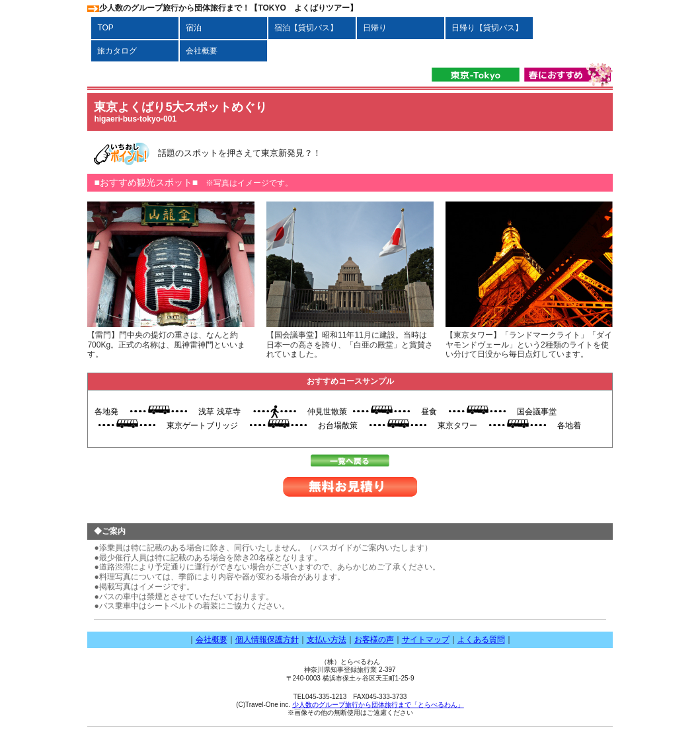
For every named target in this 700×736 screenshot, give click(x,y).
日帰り (375, 28)
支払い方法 (327, 640)
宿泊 (194, 28)
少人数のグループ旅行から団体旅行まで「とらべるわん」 (378, 705)
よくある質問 (481, 640)
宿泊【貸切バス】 (310, 28)
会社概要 (206, 51)
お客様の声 (374, 640)
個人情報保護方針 (267, 640)
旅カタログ (117, 51)
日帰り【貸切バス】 (487, 28)
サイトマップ (426, 640)
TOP (109, 28)
